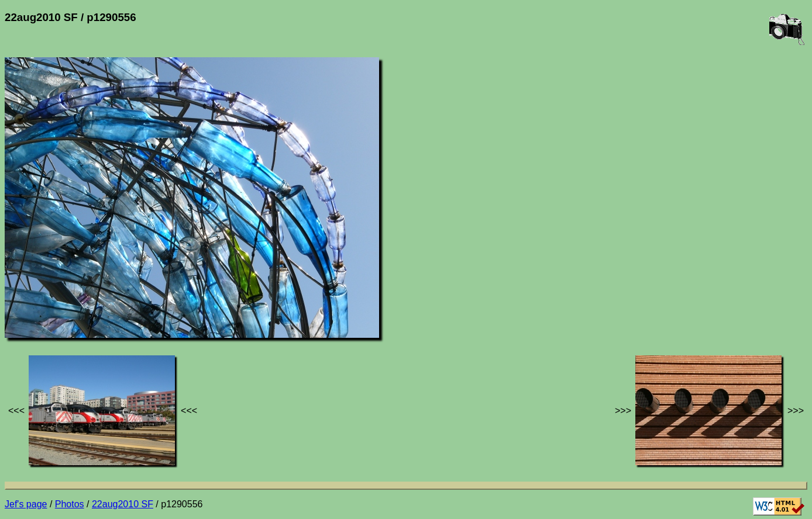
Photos (70, 504)
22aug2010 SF (123, 504)
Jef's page (26, 504)
